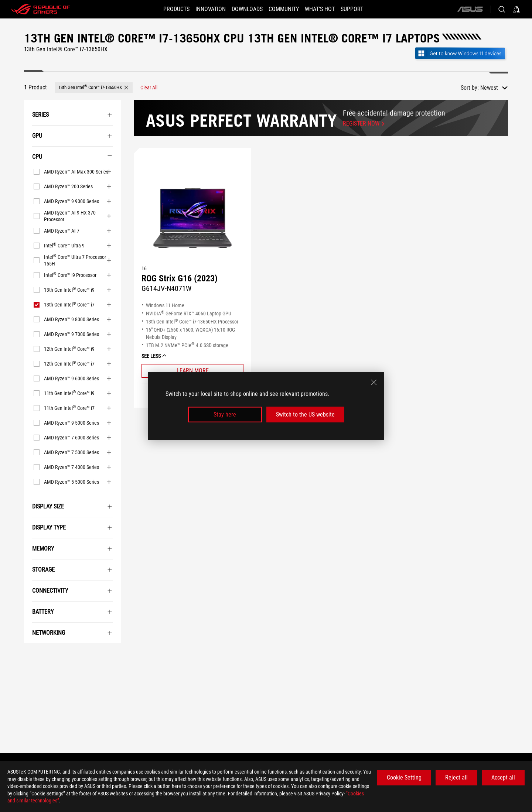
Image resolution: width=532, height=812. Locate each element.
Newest (489, 88)
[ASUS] (470, 9)
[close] (374, 382)
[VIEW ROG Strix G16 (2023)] (192, 219)
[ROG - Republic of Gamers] (41, 9)
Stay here (225, 414)
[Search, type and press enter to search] (502, 9)
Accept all (503, 777)
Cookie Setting (404, 777)
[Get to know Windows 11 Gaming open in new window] (461, 54)
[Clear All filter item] (149, 88)
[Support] (363, 9)
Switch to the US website (305, 414)
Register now (361, 124)
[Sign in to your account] (516, 9)
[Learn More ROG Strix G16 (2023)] (192, 371)
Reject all (456, 777)
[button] (94, 88)
